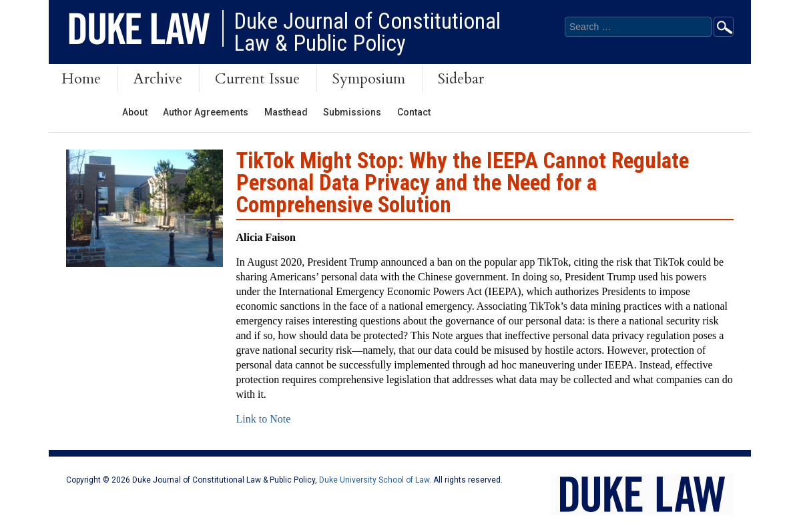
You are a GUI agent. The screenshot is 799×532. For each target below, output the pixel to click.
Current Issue (257, 79)
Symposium (369, 79)
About (135, 112)
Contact (414, 112)
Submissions (352, 112)
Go (724, 27)
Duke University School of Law (374, 480)
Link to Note (264, 419)
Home (81, 79)
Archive (158, 79)
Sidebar (461, 79)
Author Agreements (206, 112)
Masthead (286, 112)
